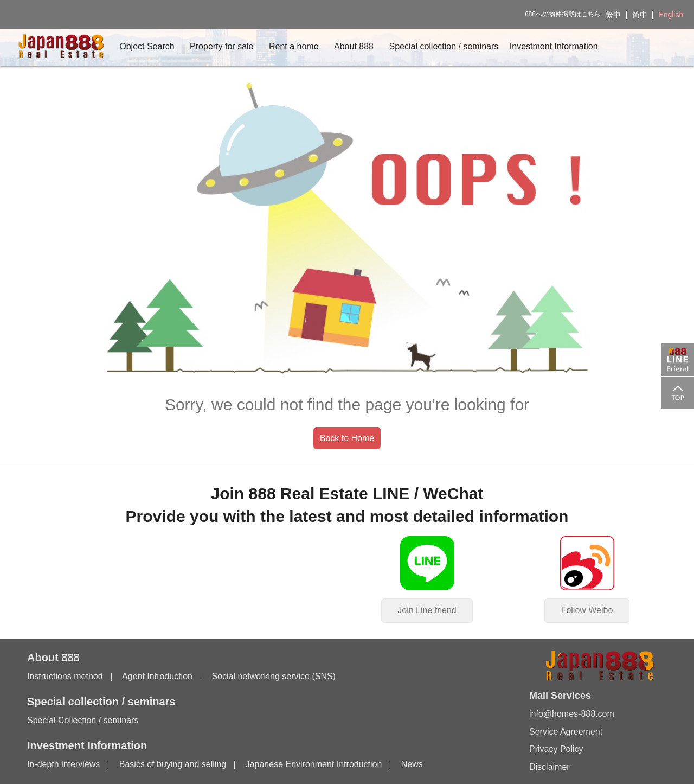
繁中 (613, 15)
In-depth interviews (63, 765)
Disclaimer (550, 767)
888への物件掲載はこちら (563, 14)
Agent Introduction (157, 677)
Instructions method (65, 677)
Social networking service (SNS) (274, 677)
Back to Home (347, 438)
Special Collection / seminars (83, 721)
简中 (640, 15)
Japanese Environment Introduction (314, 765)
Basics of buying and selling (173, 765)
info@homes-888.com (572, 714)
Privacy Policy (556, 749)
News (412, 765)
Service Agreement (566, 732)
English (671, 15)
